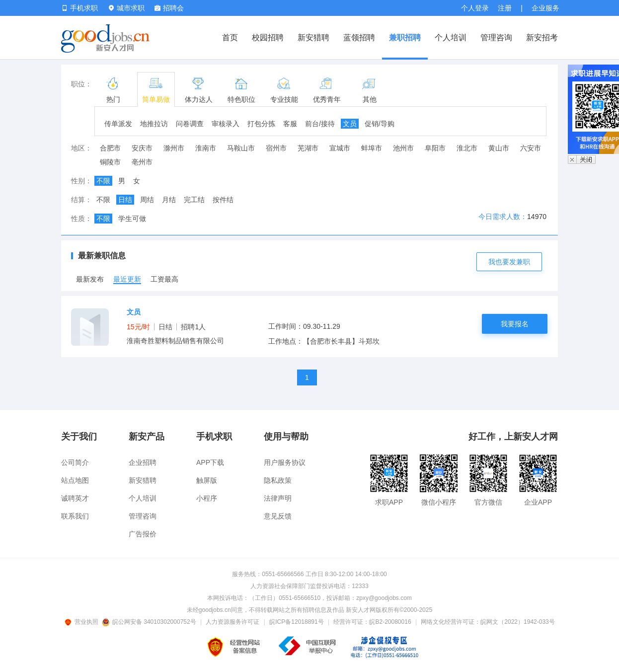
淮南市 (206, 148)
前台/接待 (320, 124)
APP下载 (210, 462)
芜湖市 (308, 148)
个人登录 (475, 8)
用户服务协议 (285, 462)
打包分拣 (261, 124)
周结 (147, 200)
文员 (350, 124)
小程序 (207, 498)
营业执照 (83, 622)
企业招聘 (143, 462)
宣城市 (340, 148)
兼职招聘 (405, 37)
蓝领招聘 (359, 37)
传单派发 (118, 124)
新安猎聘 (313, 37)
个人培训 (451, 37)
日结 (125, 200)
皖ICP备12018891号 (296, 622)
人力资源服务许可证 (232, 622)
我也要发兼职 (509, 262)
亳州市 (142, 162)
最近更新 (127, 279)
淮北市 (467, 148)
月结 (169, 200)
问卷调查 (190, 124)
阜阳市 (435, 148)
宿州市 (276, 148)
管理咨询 (496, 37)
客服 (290, 124)
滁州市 (174, 148)
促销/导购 (380, 124)
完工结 (194, 200)
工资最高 (164, 279)
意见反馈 (278, 516)
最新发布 (90, 279)
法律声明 (278, 498)
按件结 (223, 200)
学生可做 (132, 219)
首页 (230, 37)
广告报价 (143, 534)
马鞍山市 (241, 148)
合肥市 (110, 148)
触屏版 (207, 480)
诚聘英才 (75, 498)
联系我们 (75, 516)
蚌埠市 (372, 148)
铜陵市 (110, 162)
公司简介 (75, 462)
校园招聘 (268, 37)
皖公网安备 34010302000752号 (150, 622)
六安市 (531, 148)
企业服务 (545, 8)
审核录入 (226, 124)
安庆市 (142, 148)
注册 (505, 8)
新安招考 (542, 37)
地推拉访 (154, 124)
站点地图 (75, 480)
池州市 (403, 148)
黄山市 (499, 148)
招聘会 (169, 8)
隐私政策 (278, 480)
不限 (103, 181)
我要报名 (515, 324)
